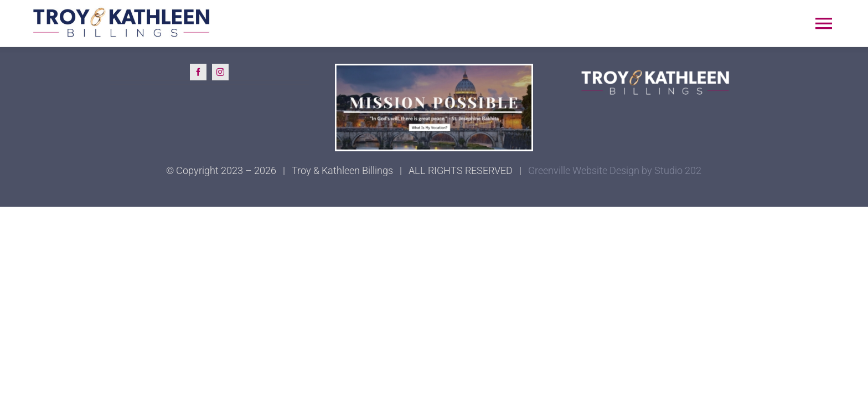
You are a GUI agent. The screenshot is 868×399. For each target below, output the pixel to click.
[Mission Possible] (434, 68)
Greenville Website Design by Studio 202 (615, 170)
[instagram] (220, 72)
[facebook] (198, 72)
